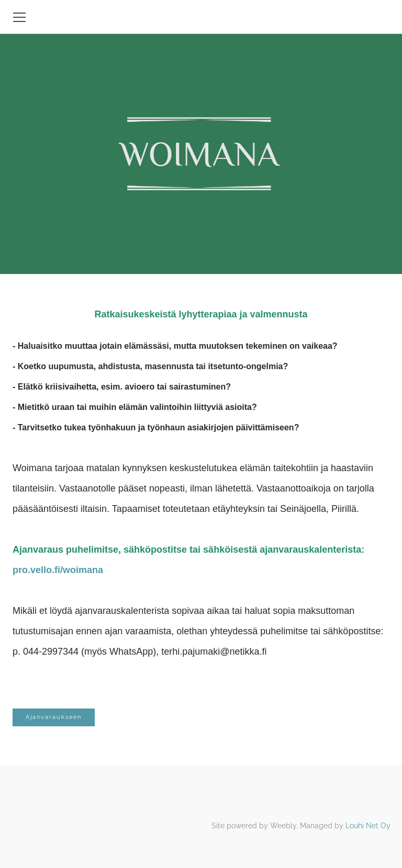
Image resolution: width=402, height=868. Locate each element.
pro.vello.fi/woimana (58, 570)
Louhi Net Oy (368, 826)
